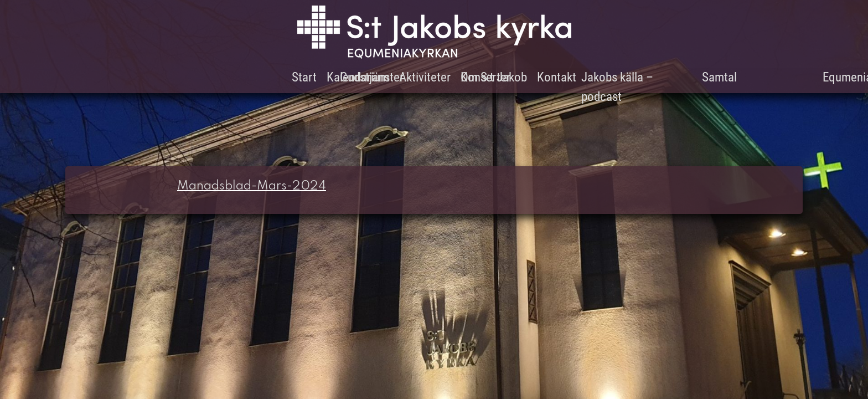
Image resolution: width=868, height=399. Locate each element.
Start (304, 77)
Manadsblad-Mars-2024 (252, 186)
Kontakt (557, 77)
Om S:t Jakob (494, 77)
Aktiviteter (425, 77)
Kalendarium (358, 77)
